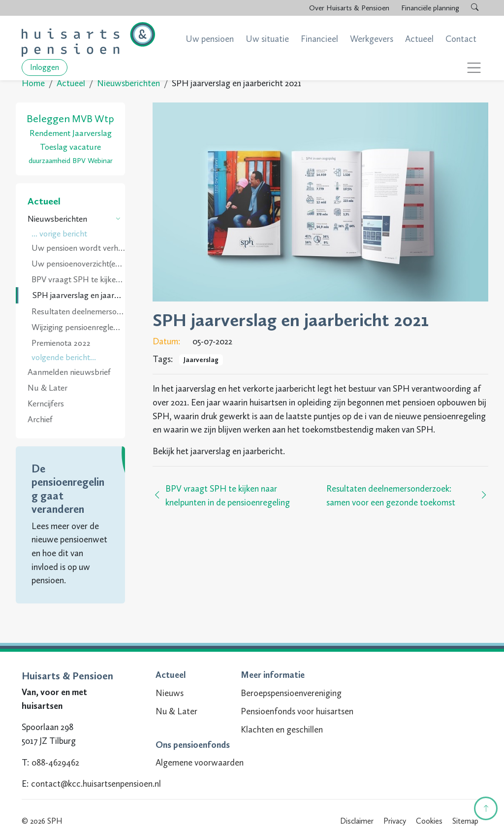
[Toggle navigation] (474, 68)
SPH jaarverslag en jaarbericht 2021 (79, 295)
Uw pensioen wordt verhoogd (78, 248)
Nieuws (166, 693)
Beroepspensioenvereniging (287, 693)
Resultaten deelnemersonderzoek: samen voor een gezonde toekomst (78, 311)
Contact (461, 39)
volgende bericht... (64, 357)
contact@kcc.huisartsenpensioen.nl (96, 784)
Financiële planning (430, 8)
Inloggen (45, 67)
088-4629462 (55, 763)
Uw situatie (267, 39)
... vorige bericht (59, 234)
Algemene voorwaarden (196, 763)
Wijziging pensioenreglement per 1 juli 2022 (78, 327)
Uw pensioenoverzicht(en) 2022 (78, 264)
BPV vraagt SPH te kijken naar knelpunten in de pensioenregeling (78, 279)
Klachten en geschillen (278, 730)
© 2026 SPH (42, 821)
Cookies (429, 821)
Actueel (419, 39)
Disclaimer (357, 821)
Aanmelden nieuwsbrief (69, 372)
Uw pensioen (210, 39)
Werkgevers (372, 39)
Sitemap (465, 821)
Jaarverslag (201, 360)
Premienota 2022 (61, 343)
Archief (40, 419)
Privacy (395, 821)
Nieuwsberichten (128, 83)
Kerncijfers (46, 403)
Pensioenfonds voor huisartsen (293, 711)
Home (33, 83)
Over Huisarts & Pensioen (349, 8)
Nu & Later (47, 388)
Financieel (319, 39)
